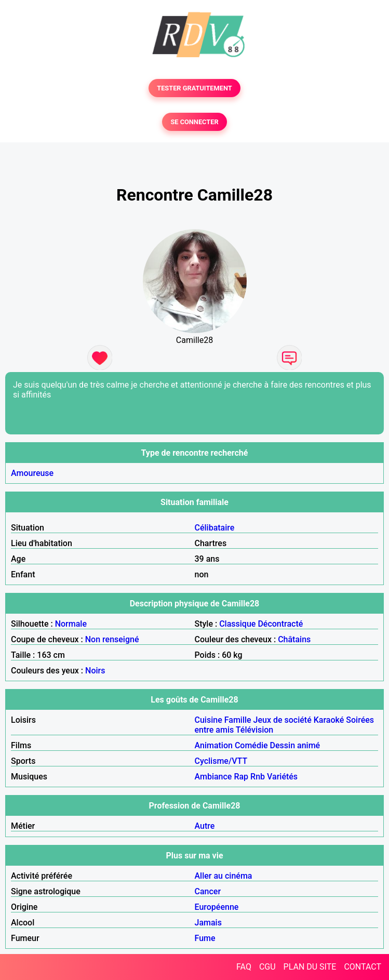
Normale (71, 624)
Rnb (258, 777)
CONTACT (363, 967)
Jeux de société (283, 720)
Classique (237, 624)
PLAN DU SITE (310, 967)
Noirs (95, 671)
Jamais (208, 923)
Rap (241, 777)
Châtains (294, 639)
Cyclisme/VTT (221, 761)
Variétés (282, 777)
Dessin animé (295, 745)
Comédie (251, 745)
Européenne (217, 907)
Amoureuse (32, 473)
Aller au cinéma (224, 876)
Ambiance (213, 777)
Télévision (254, 730)
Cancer (208, 891)
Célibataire (215, 528)
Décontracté (280, 624)
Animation (214, 745)
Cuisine (209, 720)
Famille (238, 720)
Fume (205, 938)
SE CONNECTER (194, 122)
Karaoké (329, 720)
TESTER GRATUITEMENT (194, 88)
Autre (205, 826)
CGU (267, 967)
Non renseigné (112, 639)
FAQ (244, 967)
